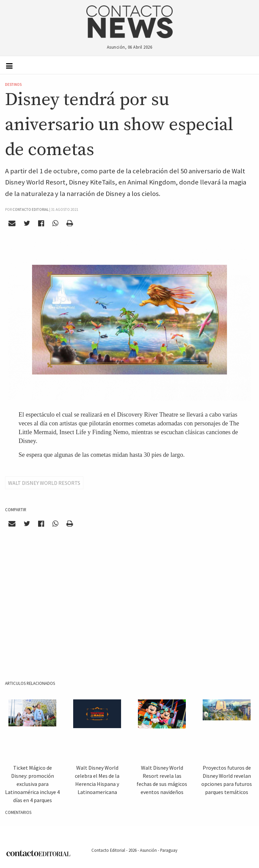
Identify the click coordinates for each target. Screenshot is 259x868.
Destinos (13, 84)
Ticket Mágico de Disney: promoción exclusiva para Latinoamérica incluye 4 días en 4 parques (32, 784)
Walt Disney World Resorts (44, 483)
